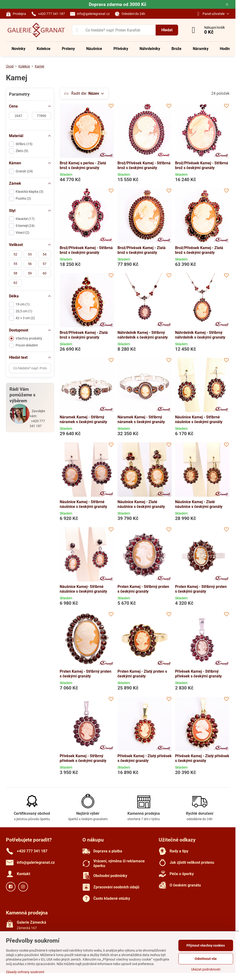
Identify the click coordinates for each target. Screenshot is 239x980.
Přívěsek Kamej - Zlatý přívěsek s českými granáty (145, 758)
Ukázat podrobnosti (206, 969)
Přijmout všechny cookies (206, 945)
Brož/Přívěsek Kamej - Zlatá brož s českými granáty (142, 250)
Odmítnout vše (206, 959)
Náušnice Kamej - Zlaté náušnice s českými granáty (141, 504)
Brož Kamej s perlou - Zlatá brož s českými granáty (83, 165)
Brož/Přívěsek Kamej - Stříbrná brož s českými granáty (144, 165)
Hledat (167, 30)
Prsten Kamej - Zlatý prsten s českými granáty (142, 674)
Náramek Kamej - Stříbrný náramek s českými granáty (83, 419)
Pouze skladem (23, 345)
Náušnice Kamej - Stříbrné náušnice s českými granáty (199, 419)
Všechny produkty (26, 338)
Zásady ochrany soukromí (25, 972)
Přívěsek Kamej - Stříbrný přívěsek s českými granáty (198, 674)
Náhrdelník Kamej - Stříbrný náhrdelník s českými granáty (143, 335)
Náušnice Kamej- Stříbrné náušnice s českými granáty (83, 589)
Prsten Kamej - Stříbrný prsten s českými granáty (143, 589)
